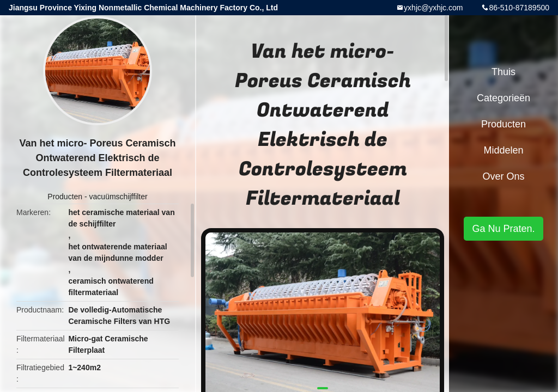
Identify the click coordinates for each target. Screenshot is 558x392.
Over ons (503, 176)
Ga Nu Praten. (503, 229)
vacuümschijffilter (119, 197)
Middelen (503, 150)
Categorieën (504, 98)
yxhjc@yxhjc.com (433, 8)
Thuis (504, 72)
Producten (65, 197)
